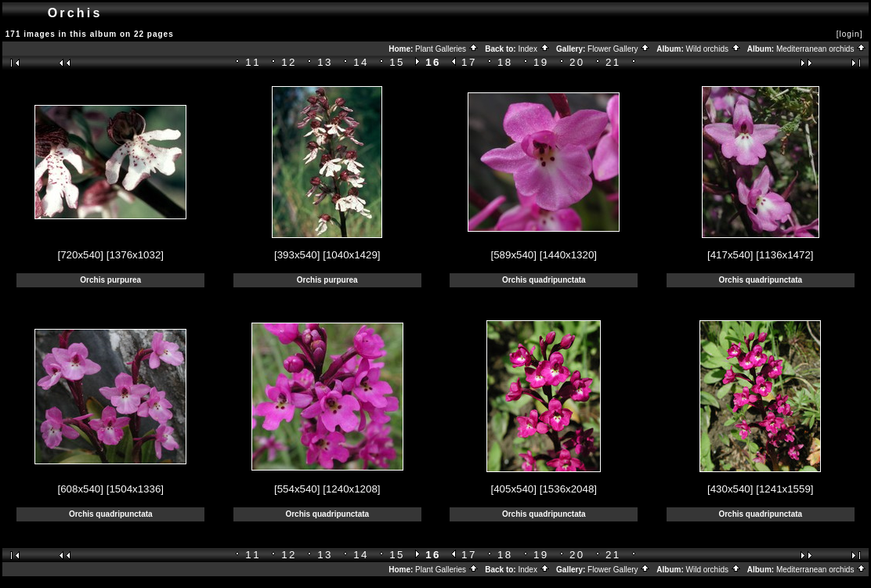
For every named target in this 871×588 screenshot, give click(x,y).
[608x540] (80, 489)
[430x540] (730, 489)
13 (325, 62)
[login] (850, 34)
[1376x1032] (135, 255)
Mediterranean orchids (821, 49)
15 (397, 62)
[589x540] (513, 255)
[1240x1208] (351, 489)
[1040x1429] (351, 255)
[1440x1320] (568, 255)
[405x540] (513, 489)
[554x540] (297, 489)
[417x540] (730, 255)
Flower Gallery (619, 49)
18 (505, 62)
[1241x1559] (784, 489)
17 (469, 62)
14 (361, 62)
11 (253, 62)
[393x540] (297, 255)
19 (541, 62)
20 (577, 62)
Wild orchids (714, 49)
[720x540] (80, 255)
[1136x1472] (784, 255)
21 (613, 62)
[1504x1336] (135, 489)
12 (289, 62)
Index (533, 49)
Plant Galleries (447, 49)
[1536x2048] (568, 489)
